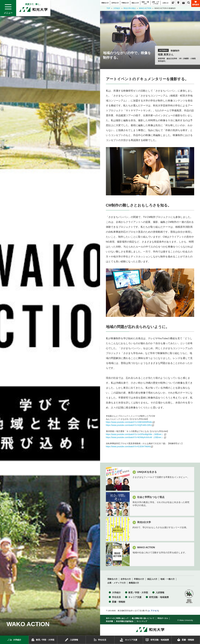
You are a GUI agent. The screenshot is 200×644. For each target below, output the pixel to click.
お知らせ (165, 3)
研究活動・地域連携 (159, 597)
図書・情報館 (119, 602)
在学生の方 (115, 3)
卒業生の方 (125, 3)
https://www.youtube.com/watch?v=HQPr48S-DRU (129, 425)
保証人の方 (135, 3)
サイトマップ (142, 621)
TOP (108, 8)
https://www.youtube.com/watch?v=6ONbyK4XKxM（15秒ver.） (135, 437)
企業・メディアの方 (155, 3)
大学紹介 (117, 8)
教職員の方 (134, 583)
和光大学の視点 (130, 8)
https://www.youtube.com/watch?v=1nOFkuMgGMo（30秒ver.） (135, 434)
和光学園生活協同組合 (125, 621)
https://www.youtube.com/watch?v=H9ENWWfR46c (129, 422)
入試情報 (160, 592)
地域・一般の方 (145, 3)
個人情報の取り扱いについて (143, 618)
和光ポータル (163, 618)
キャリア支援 (135, 597)
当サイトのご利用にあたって (117, 618)
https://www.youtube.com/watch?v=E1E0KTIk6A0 (128, 446)
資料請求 (196, 3)
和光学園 (109, 621)
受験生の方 (105, 3)
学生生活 (116, 597)
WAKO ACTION (145, 8)
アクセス (154, 611)
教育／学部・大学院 (138, 592)
